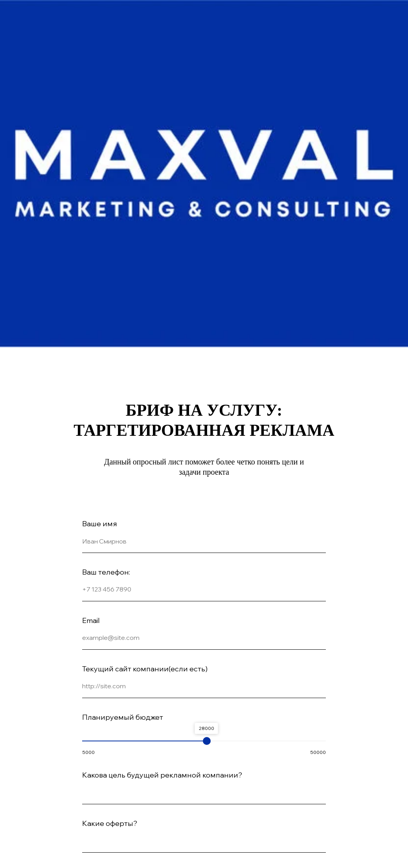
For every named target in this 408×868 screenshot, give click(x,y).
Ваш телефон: (106, 572)
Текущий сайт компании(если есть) (145, 669)
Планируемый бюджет (123, 717)
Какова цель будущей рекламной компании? (162, 775)
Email (91, 620)
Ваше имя (100, 524)
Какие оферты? (110, 823)
